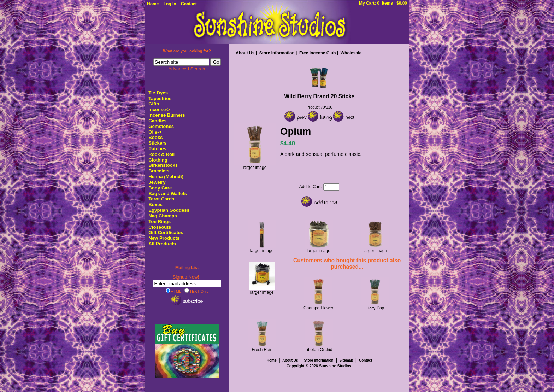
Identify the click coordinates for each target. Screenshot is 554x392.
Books (155, 137)
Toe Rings (160, 221)
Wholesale (351, 53)
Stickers (157, 143)
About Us (245, 53)
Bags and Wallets (168, 194)
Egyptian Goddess (169, 210)
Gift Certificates (166, 232)
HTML (173, 291)
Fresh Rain (262, 350)
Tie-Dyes (158, 93)
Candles (157, 121)
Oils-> (155, 132)
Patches (157, 149)
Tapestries (160, 98)
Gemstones (161, 126)
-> (159, 109)
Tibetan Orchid (318, 350)
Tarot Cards (161, 199)
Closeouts (160, 227)
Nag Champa (163, 216)
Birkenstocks (163, 165)
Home (153, 4)
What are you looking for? (187, 51)
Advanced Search (187, 69)
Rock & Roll (161, 154)
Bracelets (159, 171)
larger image (262, 249)
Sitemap (346, 360)
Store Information (277, 53)
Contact (189, 4)
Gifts (154, 104)
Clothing (158, 160)
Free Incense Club (317, 53)
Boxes (155, 204)
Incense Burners (167, 115)
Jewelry (157, 182)
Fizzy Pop (375, 308)
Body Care (160, 188)
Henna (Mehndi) (166, 177)
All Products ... (165, 244)
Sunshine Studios (335, 366)
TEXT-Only (196, 291)
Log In (170, 4)
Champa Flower (319, 308)
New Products (164, 238)
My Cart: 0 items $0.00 (383, 3)
